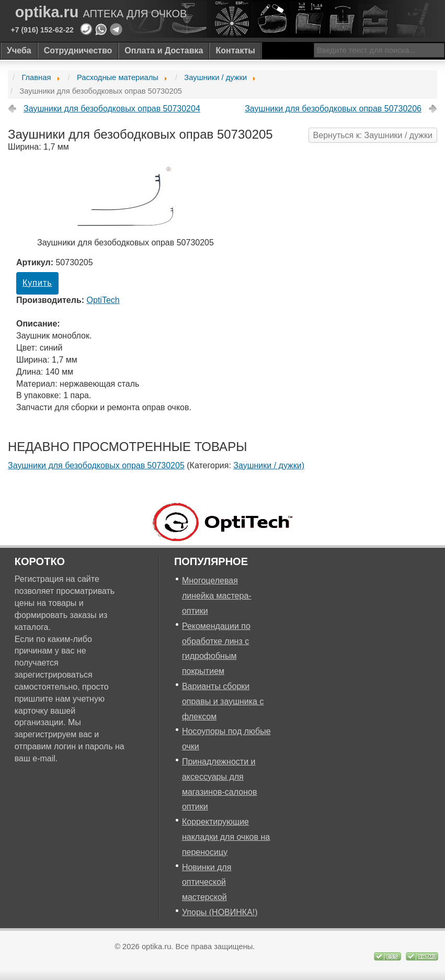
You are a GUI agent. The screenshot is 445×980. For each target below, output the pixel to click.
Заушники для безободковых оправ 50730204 (112, 109)
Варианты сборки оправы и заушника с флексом (223, 701)
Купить (37, 283)
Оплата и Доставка (164, 50)
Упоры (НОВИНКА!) (220, 912)
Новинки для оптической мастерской (207, 882)
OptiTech (103, 300)
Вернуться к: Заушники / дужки (373, 135)
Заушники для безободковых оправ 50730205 (96, 465)
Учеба (19, 50)
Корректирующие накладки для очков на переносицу (226, 837)
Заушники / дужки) (269, 465)
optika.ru (101, 12)
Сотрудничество (78, 50)
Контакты (235, 50)
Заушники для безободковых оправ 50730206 (333, 109)
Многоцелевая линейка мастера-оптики (217, 596)
